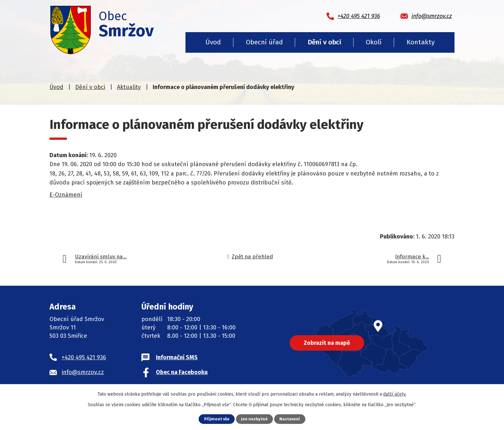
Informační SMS (177, 357)
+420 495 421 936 (84, 357)
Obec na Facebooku (182, 372)
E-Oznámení (66, 195)
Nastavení (290, 419)
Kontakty (421, 42)
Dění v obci (324, 42)
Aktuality (129, 87)
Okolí (374, 42)
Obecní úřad (264, 42)
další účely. (395, 394)
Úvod (213, 42)
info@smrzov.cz (83, 372)
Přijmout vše (217, 419)
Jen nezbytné (254, 419)
